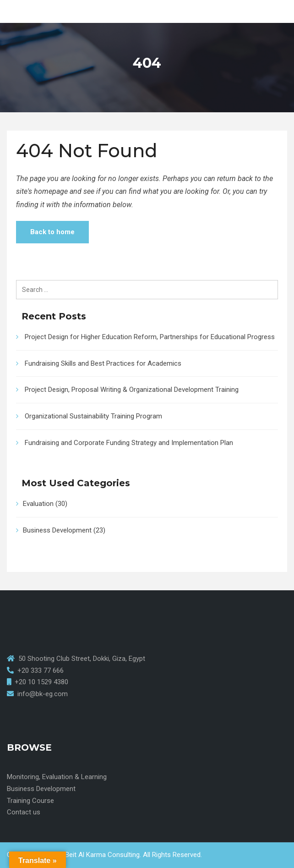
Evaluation (38, 504)
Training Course (30, 801)
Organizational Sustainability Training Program (93, 416)
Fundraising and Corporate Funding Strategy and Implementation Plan (129, 443)
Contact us (24, 812)
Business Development (57, 530)
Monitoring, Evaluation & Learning (57, 777)
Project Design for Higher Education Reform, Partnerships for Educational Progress (150, 337)
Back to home (52, 232)
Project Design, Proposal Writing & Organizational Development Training (132, 390)
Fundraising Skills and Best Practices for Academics (103, 363)
